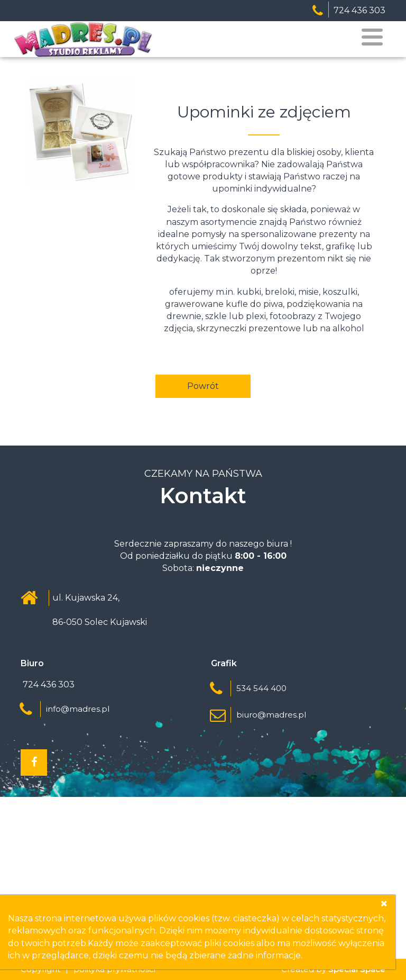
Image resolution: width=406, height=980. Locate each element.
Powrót (203, 386)
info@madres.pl (78, 709)
